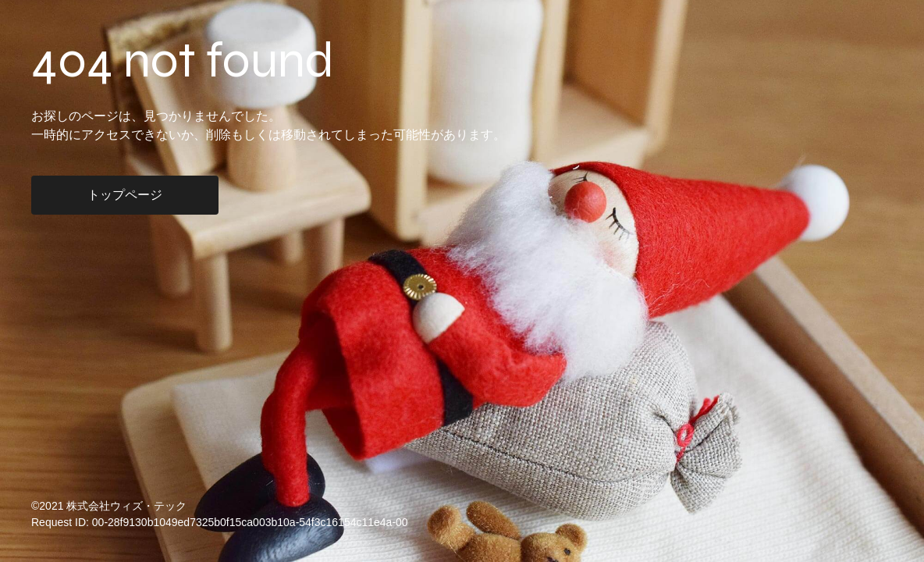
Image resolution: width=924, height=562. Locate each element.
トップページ (125, 195)
